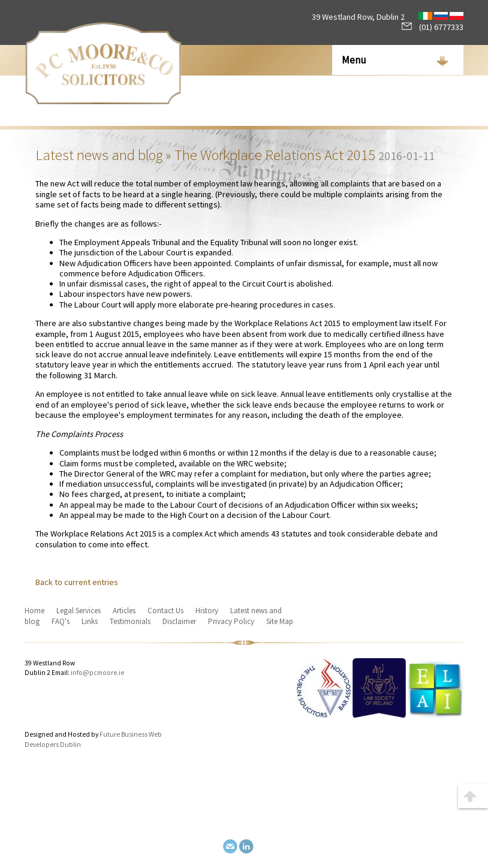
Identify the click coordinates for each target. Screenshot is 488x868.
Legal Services (79, 611)
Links (90, 621)
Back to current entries (77, 582)
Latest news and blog (99, 155)
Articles (124, 611)
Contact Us (165, 611)
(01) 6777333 (433, 27)
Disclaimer (179, 621)
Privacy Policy (231, 621)
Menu (354, 60)
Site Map (280, 621)
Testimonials (130, 621)
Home (34, 611)
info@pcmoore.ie (97, 673)
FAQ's (61, 621)
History (207, 611)
